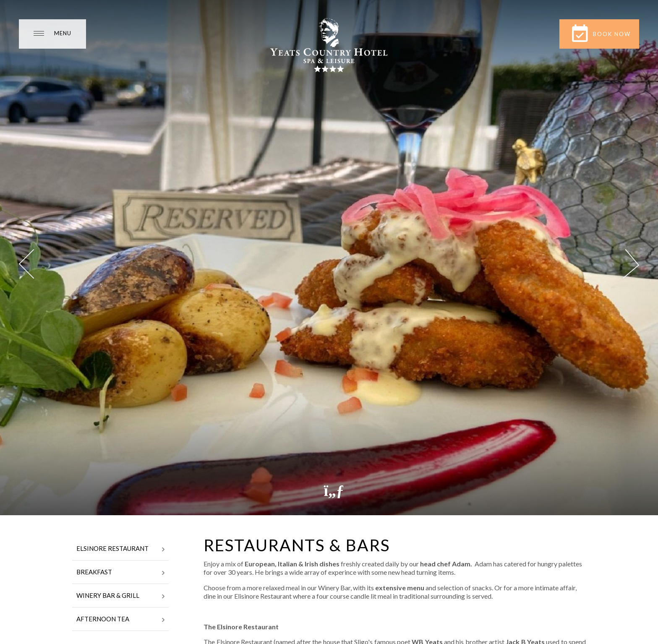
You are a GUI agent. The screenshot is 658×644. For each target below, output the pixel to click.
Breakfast (120, 573)
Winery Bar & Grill (120, 596)
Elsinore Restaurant (120, 549)
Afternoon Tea (120, 620)
